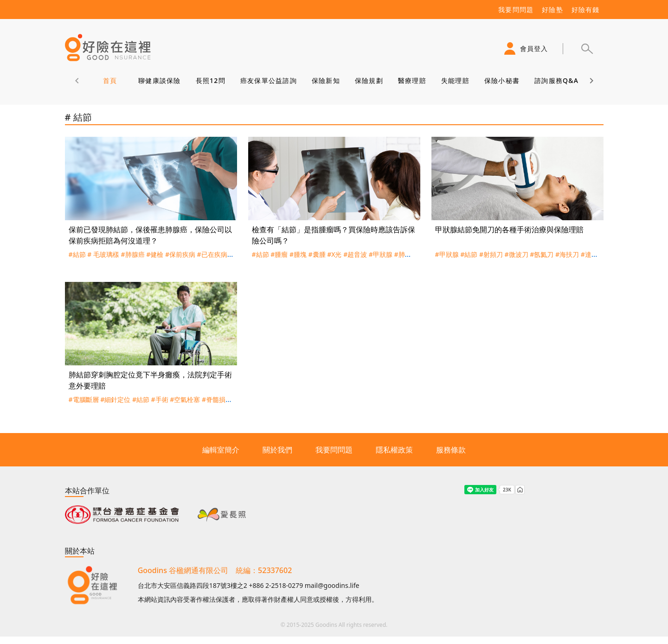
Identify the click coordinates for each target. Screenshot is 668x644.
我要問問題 (334, 450)
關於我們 (277, 450)
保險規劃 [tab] (369, 80)
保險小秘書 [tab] (501, 80)
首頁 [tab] (110, 80)
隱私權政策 (394, 450)
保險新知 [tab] (325, 80)
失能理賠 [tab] (455, 80)
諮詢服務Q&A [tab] (556, 80)
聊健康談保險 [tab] (160, 80)
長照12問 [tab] (210, 80)
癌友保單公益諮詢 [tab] (268, 80)
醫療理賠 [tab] (412, 80)
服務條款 (451, 450)
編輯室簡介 (221, 450)
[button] (587, 49)
